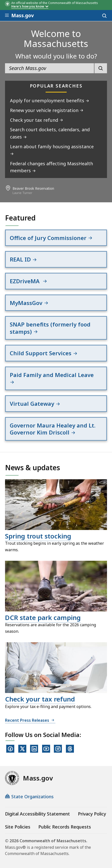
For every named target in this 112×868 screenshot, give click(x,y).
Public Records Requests (65, 827)
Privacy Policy (92, 814)
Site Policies (18, 827)
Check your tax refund (40, 699)
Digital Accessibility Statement (37, 814)
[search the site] (49, 68)
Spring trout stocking (38, 536)
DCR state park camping (43, 617)
